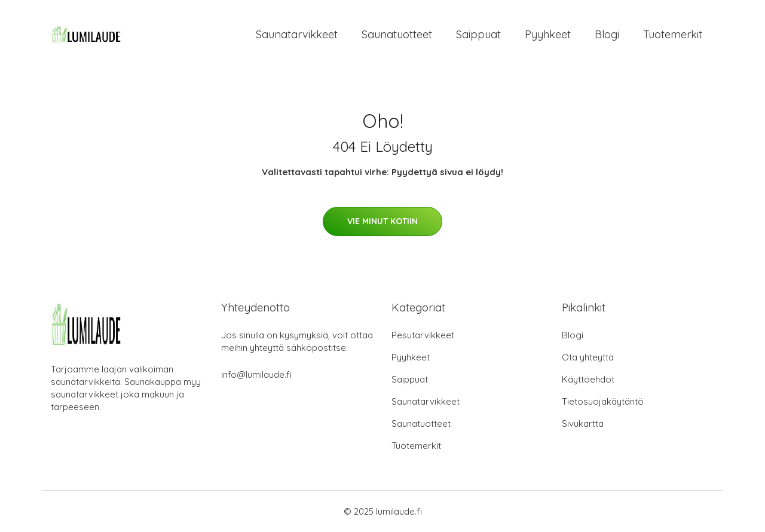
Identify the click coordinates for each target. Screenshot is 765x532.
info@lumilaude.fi (256, 374)
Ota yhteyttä (588, 357)
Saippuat (478, 34)
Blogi (607, 34)
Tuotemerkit (673, 34)
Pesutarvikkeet (423, 335)
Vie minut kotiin (382, 221)
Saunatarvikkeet (297, 34)
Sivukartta (583, 424)
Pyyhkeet (548, 34)
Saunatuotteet (397, 34)
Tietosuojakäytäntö (603, 401)
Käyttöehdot (588, 379)
